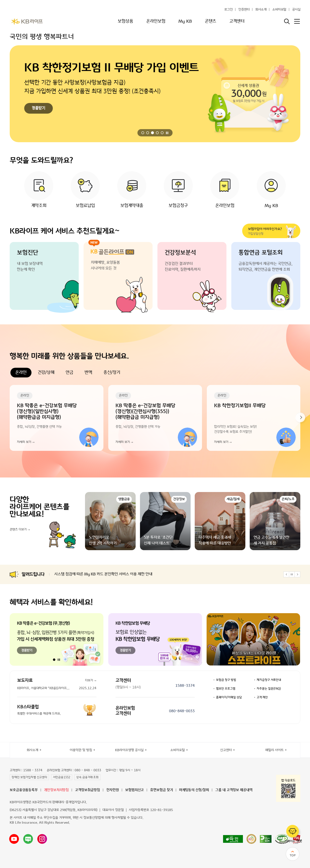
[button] (143, 133)
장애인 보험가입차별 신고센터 (29, 777)
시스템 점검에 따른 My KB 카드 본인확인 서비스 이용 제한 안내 (103, 574)
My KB (185, 21)
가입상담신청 (267, 231)
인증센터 (244, 10)
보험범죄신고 (135, 790)
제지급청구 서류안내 (269, 680)
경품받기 (39, 108)
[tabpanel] (155, 418)
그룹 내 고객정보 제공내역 (234, 790)
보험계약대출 (132, 206)
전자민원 (113, 790)
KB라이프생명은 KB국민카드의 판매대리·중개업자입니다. (48, 802)
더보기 (89, 680)
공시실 (296, 10)
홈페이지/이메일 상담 (229, 697)
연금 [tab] (70, 373)
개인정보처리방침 (56, 790)
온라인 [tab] (21, 373)
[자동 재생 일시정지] (167, 133)
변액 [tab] (88, 373)
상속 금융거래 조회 (87, 777)
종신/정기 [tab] (112, 373)
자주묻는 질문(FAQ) (269, 689)
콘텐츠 (211, 21)
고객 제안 (262, 697)
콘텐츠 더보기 (18, 530)
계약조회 (39, 206)
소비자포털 (279, 10)
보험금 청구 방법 (226, 680)
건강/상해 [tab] (46, 373)
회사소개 (261, 10)
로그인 (229, 10)
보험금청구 (178, 206)
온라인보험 (156, 21)
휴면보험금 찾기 (162, 790)
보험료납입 (85, 206)
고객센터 (237, 21)
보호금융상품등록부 (24, 790)
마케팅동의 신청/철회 (194, 790)
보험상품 (125, 21)
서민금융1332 (62, 777)
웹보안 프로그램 (226, 689)
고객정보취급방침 (88, 790)
